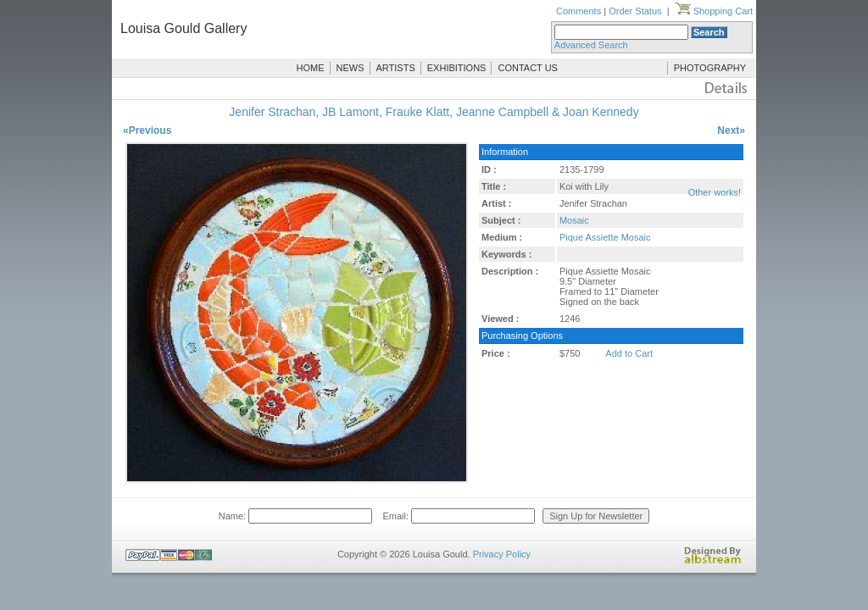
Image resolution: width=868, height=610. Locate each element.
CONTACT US (528, 68)
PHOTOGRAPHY (710, 68)
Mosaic (574, 220)
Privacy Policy (502, 554)
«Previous (147, 130)
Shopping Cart (714, 11)
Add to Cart (629, 353)
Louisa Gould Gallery (184, 28)
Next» (731, 130)
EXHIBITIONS (457, 68)
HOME (311, 68)
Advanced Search (591, 45)
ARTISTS (396, 68)
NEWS (351, 68)
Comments (579, 11)
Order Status (635, 11)
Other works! (715, 192)
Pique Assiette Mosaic (605, 237)
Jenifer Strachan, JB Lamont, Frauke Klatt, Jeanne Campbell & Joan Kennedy (434, 112)
